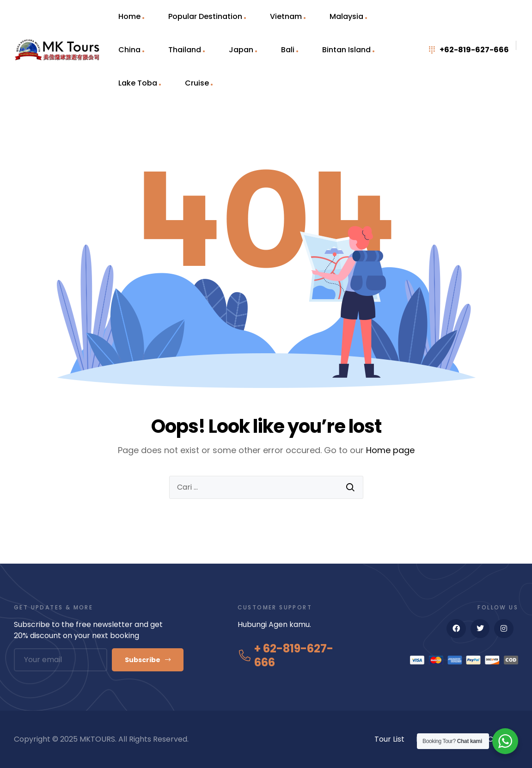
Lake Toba (138, 83)
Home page (390, 450)
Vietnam (286, 16)
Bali (288, 50)
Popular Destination (205, 16)
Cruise (197, 83)
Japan (241, 50)
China (129, 50)
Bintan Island (346, 50)
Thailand (185, 50)
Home (129, 16)
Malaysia (346, 16)
